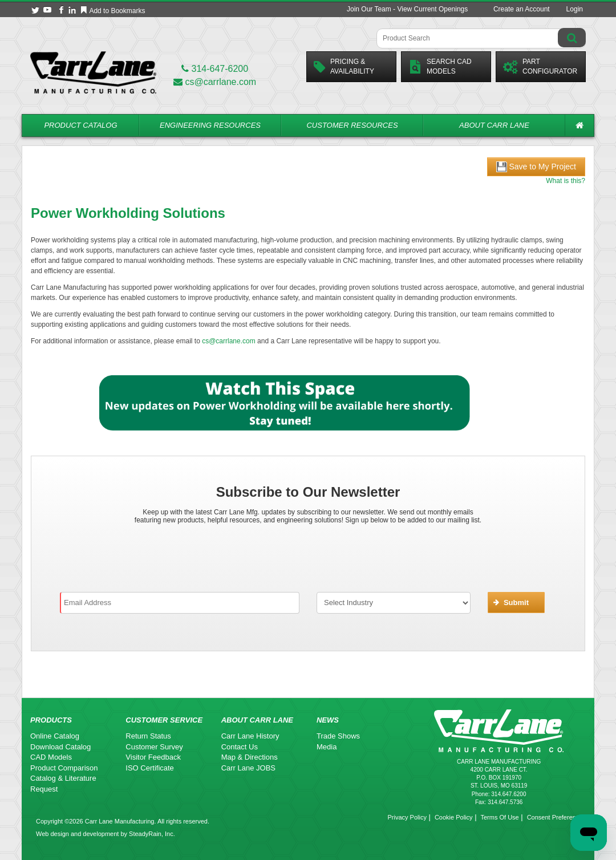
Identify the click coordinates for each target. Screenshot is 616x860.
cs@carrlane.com (215, 82)
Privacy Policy (407, 817)
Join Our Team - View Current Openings (407, 9)
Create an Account (522, 9)
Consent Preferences (556, 817)
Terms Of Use (499, 817)
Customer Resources (352, 125)
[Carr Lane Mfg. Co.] (93, 72)
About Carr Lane (494, 125)
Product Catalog (80, 125)
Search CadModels (440, 66)
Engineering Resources (210, 125)
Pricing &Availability (344, 66)
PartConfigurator (540, 66)
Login (575, 9)
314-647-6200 (215, 69)
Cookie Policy (454, 817)
